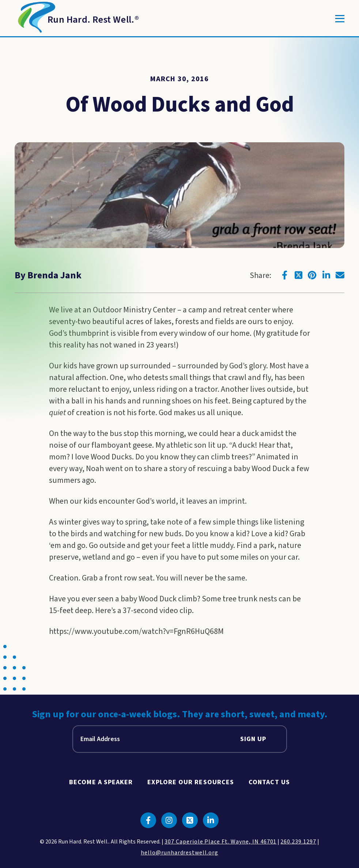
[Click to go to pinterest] (312, 275)
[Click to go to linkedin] (326, 275)
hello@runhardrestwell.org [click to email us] (179, 853)
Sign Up (253, 739)
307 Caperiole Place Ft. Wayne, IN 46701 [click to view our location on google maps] (220, 842)
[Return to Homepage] (77, 19)
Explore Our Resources (191, 782)
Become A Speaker (101, 782)
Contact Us (269, 782)
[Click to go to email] (340, 275)
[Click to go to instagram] (169, 820)
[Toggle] (340, 19)
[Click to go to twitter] (298, 275)
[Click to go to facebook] (284, 275)
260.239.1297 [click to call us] (298, 842)
